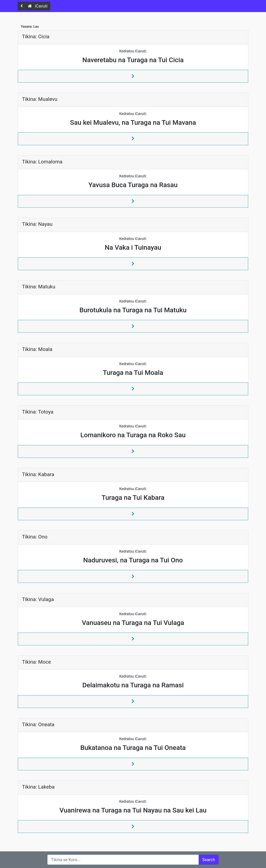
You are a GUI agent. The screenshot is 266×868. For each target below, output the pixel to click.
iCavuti (38, 6)
